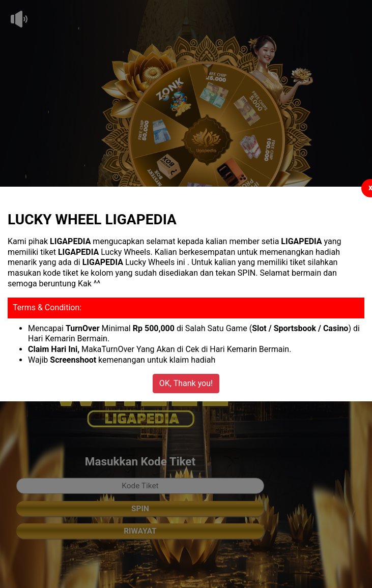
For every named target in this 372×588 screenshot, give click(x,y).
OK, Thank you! (186, 383)
